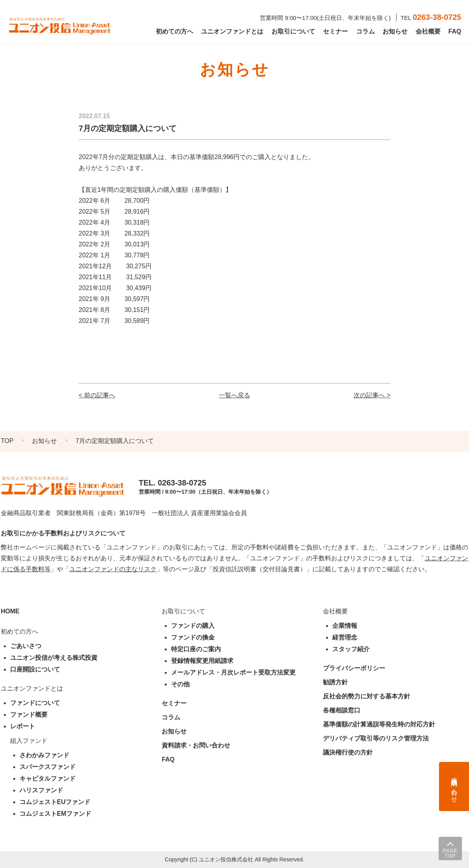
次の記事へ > (372, 395)
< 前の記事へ (97, 395)
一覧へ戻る (235, 395)
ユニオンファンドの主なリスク (113, 569)
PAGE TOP (450, 853)
